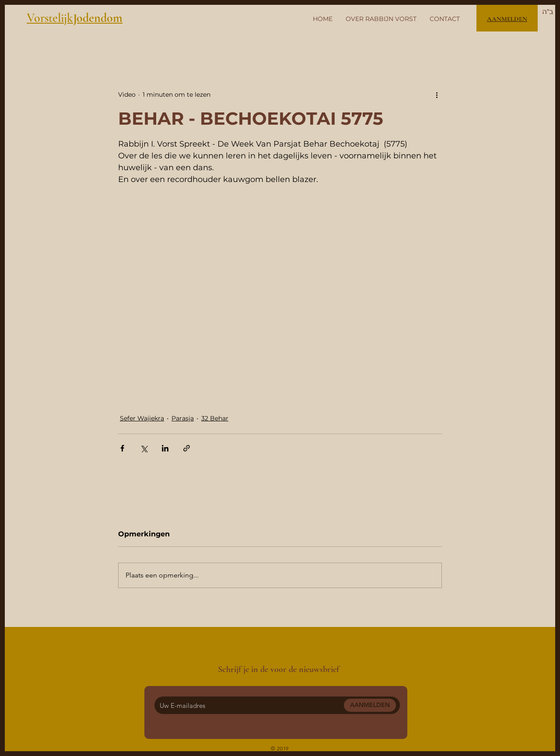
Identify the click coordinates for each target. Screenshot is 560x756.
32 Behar (215, 418)
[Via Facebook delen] (122, 448)
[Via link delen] (187, 448)
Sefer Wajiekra (142, 418)
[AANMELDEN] (370, 705)
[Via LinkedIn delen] (165, 448)
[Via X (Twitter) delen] (144, 448)
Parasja (183, 418)
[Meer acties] (437, 94)
